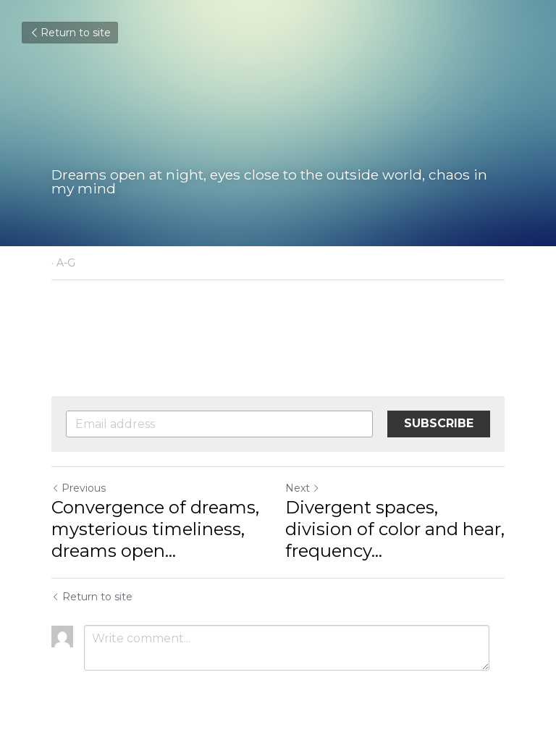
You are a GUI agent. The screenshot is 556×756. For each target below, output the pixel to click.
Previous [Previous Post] (79, 488)
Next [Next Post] (303, 488)
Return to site (70, 33)
